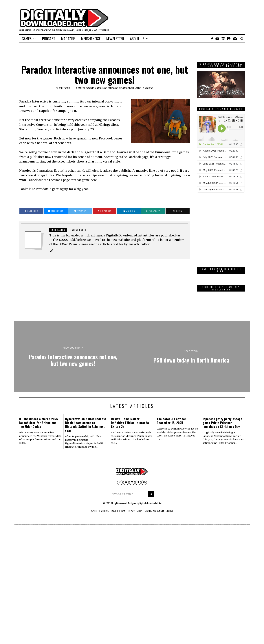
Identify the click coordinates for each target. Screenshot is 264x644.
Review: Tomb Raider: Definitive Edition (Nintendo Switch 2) (130, 423)
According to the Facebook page (127, 157)
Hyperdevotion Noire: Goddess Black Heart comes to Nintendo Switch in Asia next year (86, 425)
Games (27, 39)
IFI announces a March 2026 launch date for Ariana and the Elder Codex (39, 423)
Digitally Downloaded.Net (151, 503)
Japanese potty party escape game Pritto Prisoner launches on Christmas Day (222, 423)
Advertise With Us (97, 511)
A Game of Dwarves (85, 88)
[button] (151, 494)
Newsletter (115, 39)
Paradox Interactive (131, 88)
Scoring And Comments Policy (161, 511)
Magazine (68, 39)
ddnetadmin (65, 88)
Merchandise (91, 39)
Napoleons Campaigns (107, 88)
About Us (137, 39)
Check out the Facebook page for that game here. (65, 180)
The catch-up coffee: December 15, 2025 (171, 421)
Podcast (49, 39)
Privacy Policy (135, 511)
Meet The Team (117, 511)
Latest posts (79, 230)
